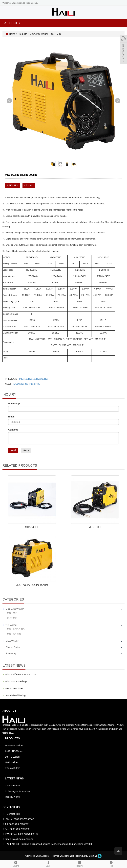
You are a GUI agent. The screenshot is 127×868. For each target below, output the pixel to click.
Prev (9, 101)
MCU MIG (12, 613)
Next (118, 101)
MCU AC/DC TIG (16, 629)
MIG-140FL (32, 527)
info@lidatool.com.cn (23, 839)
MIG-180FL (95, 527)
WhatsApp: (14, 404)
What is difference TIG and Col (21, 675)
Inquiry (79, 864)
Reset (26, 450)
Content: (13, 430)
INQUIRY (12, 185)
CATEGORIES (11, 23)
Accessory (11, 653)
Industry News (12, 797)
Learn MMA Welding (15, 695)
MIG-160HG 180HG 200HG (33, 379)
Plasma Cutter (13, 647)
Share (16, 864)
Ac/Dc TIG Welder (14, 751)
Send (13, 450)
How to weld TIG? (14, 688)
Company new (12, 786)
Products (23, 34)
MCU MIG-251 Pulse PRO (27, 384)
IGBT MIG (55, 34)
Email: (12, 417)
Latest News (14, 779)
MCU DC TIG (14, 634)
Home (12, 34)
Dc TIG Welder (13, 757)
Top (111, 864)
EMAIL (29, 185)
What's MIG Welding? (16, 681)
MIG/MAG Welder (39, 34)
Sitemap (93, 856)
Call (48, 864)
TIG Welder (11, 625)
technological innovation (17, 791)
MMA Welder (12, 641)
